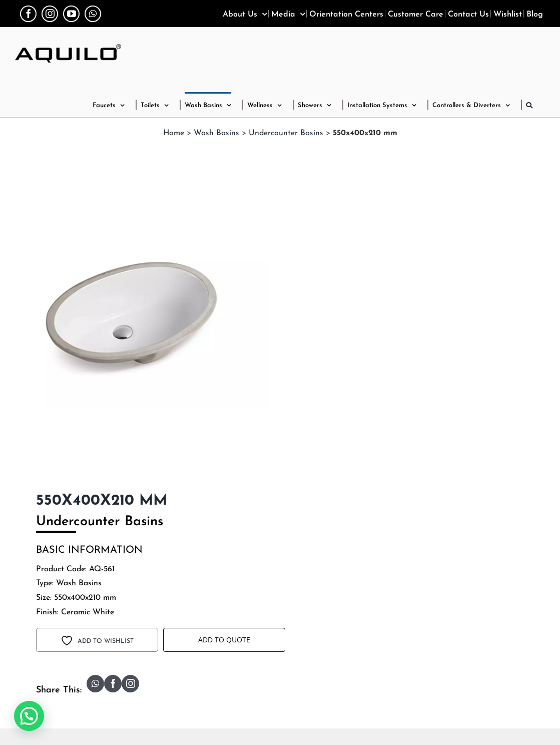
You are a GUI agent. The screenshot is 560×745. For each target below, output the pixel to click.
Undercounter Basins (286, 133)
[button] (529, 105)
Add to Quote (224, 640)
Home (174, 133)
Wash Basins (216, 133)
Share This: (59, 690)
